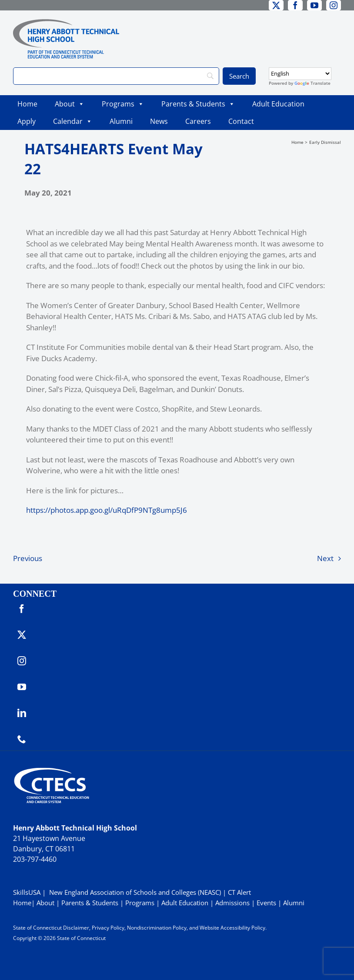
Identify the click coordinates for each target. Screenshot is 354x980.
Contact (241, 121)
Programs (123, 104)
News (159, 121)
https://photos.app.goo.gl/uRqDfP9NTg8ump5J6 (107, 510)
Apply (27, 121)
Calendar (73, 121)
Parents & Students (198, 104)
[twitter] (276, 5)
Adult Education (278, 104)
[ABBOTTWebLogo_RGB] (66, 23)
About (70, 104)
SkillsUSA (28, 892)
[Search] (116, 76)
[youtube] (314, 5)
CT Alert (239, 892)
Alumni (121, 121)
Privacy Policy (108, 928)
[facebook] (295, 5)
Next (325, 558)
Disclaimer (76, 928)
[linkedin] (22, 713)
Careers (198, 121)
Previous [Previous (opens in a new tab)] (28, 558)
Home (27, 104)
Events (266, 903)
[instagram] (334, 5)
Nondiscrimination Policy (157, 928)
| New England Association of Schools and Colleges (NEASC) (132, 892)
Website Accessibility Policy (232, 928)
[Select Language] (300, 74)
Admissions (232, 903)
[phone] (22, 739)
